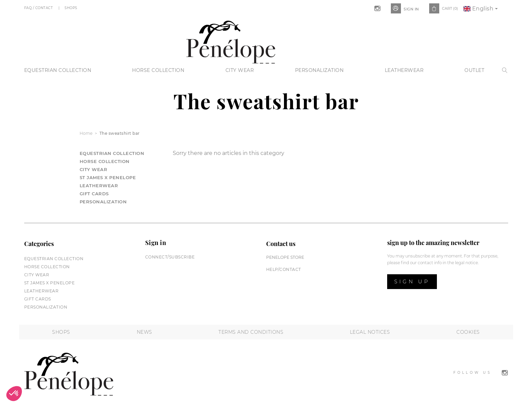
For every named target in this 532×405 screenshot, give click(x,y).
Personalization (319, 70)
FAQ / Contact (39, 8)
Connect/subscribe (170, 257)
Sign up (412, 281)
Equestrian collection (58, 70)
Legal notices (370, 332)
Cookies (468, 332)
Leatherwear (404, 70)
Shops (71, 8)
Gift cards (94, 194)
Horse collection (158, 70)
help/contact (284, 269)
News (145, 332)
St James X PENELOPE (108, 177)
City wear (240, 70)
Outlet (474, 70)
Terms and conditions (251, 332)
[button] (14, 394)
